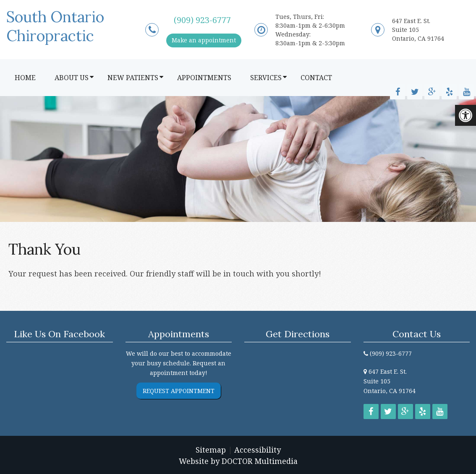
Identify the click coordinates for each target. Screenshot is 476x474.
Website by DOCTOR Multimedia (238, 461)
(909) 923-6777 (202, 20)
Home (25, 78)
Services (266, 78)
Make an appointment (204, 40)
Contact (316, 78)
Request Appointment (179, 391)
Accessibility (258, 450)
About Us (72, 78)
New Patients (133, 78)
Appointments (204, 78)
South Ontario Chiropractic (55, 26)
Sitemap (211, 450)
